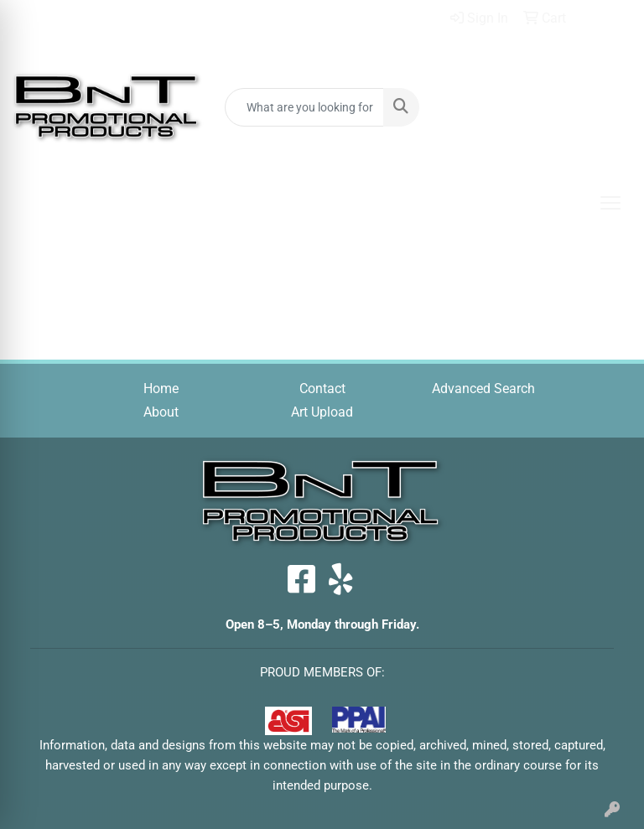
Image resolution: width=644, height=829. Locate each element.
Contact (322, 389)
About (161, 412)
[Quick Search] (304, 107)
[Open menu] (610, 203)
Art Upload (322, 412)
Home (161, 389)
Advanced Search (483, 389)
